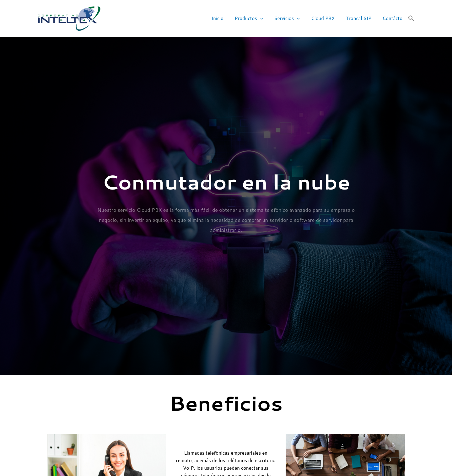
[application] (268, 19)
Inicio (228, 18)
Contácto (394, 18)
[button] (411, 19)
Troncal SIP (361, 18)
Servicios (293, 19)
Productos (257, 19)
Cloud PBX (327, 18)
